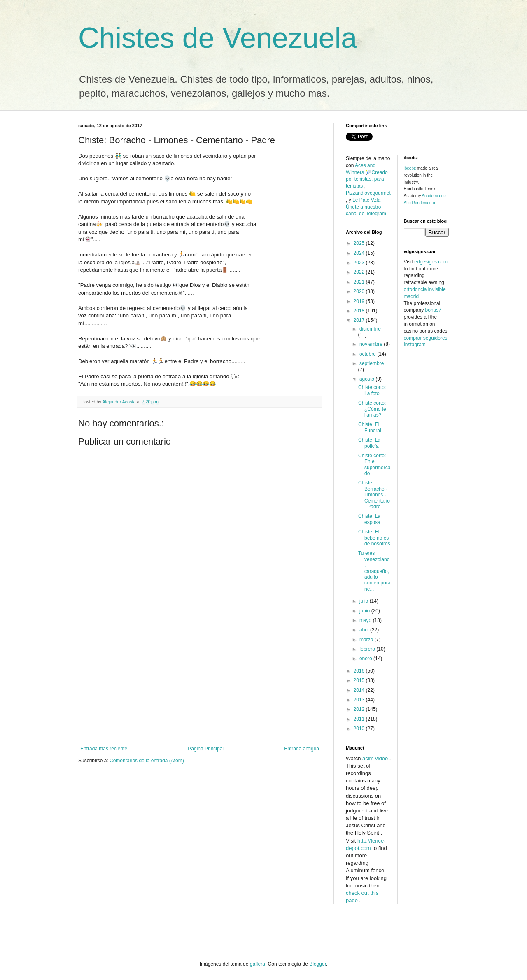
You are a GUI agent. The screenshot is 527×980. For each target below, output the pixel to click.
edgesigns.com (431, 262)
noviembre (372, 344)
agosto (367, 379)
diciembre (370, 329)
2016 (360, 671)
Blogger (318, 964)
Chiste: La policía (369, 443)
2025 (360, 243)
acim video (375, 758)
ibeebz (410, 168)
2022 (360, 272)
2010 (360, 729)
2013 (360, 700)
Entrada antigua (302, 749)
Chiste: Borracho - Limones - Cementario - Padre (374, 495)
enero (366, 659)
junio (365, 611)
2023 (360, 263)
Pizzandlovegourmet (368, 193)
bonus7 (433, 310)
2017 (360, 320)
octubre (368, 354)
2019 (360, 301)
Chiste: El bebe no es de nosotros (374, 538)
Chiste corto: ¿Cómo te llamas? (372, 409)
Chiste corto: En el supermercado (374, 464)
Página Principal (206, 749)
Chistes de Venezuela (218, 38)
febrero (368, 649)
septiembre (372, 363)
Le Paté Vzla (366, 200)
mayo (366, 620)
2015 (360, 680)
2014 (360, 690)
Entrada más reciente (104, 749)
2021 (360, 282)
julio (365, 601)
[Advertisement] (200, 684)
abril (365, 630)
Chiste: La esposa (369, 519)
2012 (360, 709)
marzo (367, 640)
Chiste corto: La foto (372, 390)
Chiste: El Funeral (370, 427)
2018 (360, 311)
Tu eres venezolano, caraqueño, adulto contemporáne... (374, 571)
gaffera (258, 964)
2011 (360, 719)
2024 (360, 253)
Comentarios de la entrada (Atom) (147, 761)
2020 (360, 291)
